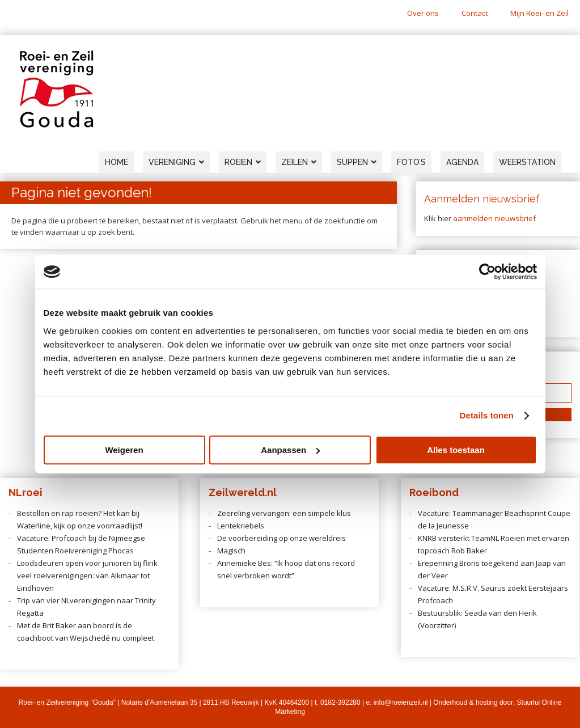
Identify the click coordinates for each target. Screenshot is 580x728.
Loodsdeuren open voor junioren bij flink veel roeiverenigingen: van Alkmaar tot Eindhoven (87, 575)
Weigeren (124, 450)
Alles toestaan (456, 450)
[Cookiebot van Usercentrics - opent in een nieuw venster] (487, 272)
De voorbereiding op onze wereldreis (281, 538)
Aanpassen (290, 450)
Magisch (231, 551)
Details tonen (487, 415)
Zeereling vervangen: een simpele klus (284, 513)
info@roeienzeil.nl (401, 702)
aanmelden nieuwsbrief (494, 218)
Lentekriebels (241, 526)
